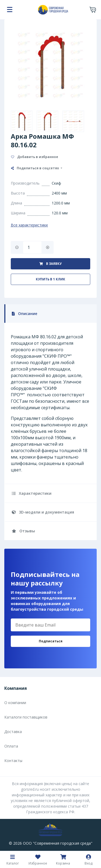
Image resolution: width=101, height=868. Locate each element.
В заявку (50, 264)
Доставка (13, 732)
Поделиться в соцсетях (35, 168)
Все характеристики (29, 225)
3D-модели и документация (43, 512)
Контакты (13, 761)
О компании (15, 703)
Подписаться (51, 641)
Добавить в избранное (35, 157)
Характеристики (32, 493)
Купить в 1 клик (50, 279)
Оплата (11, 746)
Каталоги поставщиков (26, 717)
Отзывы (23, 531)
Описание (25, 314)
